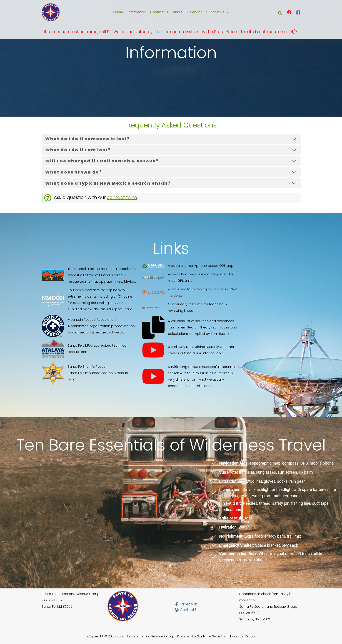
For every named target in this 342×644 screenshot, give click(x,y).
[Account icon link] (289, 12)
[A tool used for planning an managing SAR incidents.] (190, 292)
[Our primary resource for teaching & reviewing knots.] (190, 307)
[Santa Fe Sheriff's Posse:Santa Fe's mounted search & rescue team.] (90, 373)
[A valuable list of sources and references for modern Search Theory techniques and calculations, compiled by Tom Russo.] (190, 327)
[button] (227, 12)
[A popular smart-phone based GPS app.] (188, 266)
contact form (122, 197)
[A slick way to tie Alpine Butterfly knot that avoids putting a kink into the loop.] (190, 350)
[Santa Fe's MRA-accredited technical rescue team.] (90, 349)
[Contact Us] (193, 610)
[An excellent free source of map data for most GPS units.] (190, 277)
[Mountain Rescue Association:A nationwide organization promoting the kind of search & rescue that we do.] (90, 326)
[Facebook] (298, 12)
